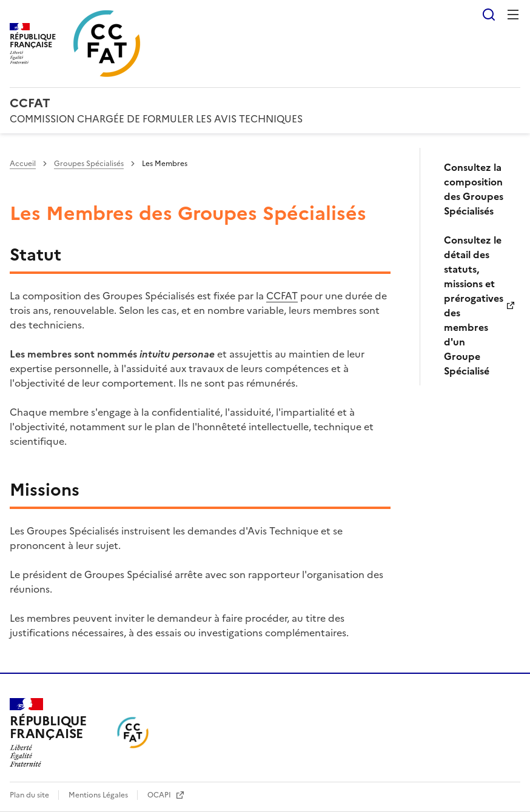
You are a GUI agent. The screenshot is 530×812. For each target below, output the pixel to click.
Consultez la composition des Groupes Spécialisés (474, 189)
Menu (513, 15)
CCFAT (282, 296)
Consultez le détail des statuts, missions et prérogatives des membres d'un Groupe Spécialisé (474, 305)
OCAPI (160, 795)
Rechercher (489, 15)
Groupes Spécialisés (89, 164)
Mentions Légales (99, 795)
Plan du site (30, 795)
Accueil (23, 164)
